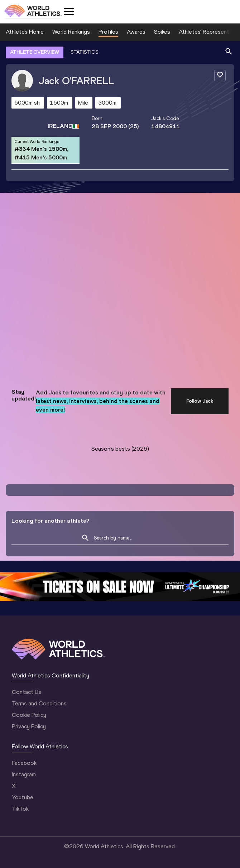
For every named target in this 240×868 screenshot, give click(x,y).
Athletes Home (25, 32)
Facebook (24, 763)
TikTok (20, 809)
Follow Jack (200, 401)
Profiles (108, 32)
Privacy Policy (29, 726)
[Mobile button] (69, 11)
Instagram (24, 774)
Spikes (162, 32)
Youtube (23, 797)
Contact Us (27, 692)
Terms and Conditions (39, 703)
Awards (136, 32)
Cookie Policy (29, 715)
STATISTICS (84, 52)
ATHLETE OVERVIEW (35, 52)
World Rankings (71, 32)
